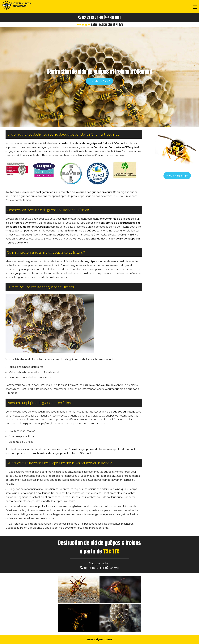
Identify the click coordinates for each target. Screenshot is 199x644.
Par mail (115, 17)
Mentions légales (95, 640)
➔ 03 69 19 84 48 (99, 81)
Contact (108, 640)
